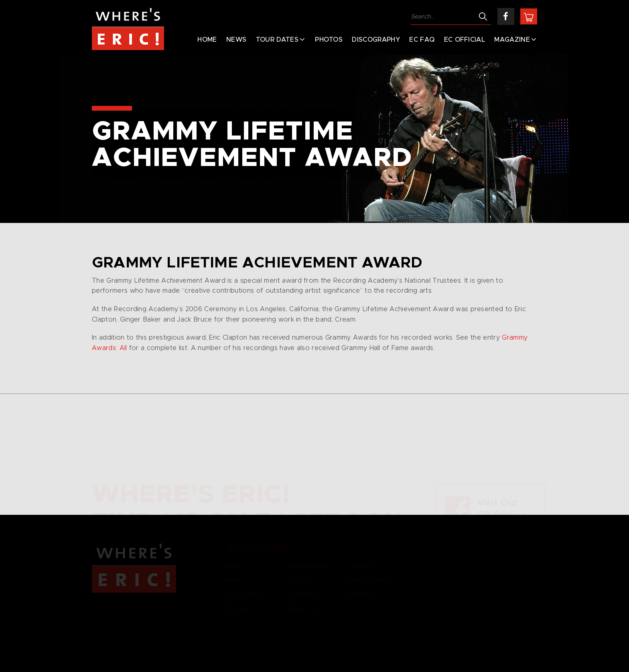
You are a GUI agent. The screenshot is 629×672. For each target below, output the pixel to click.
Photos (329, 40)
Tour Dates (277, 40)
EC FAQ (422, 40)
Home (207, 40)
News (236, 40)
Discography (376, 40)
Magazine (512, 40)
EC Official (465, 40)
